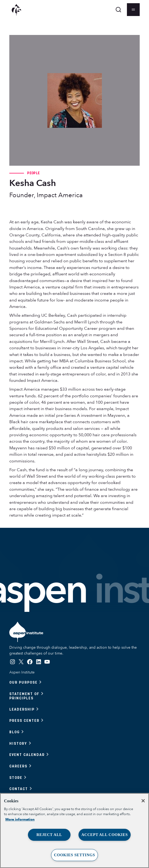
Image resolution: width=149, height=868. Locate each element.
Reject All (49, 835)
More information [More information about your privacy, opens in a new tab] (20, 819)
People (33, 173)
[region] (74, 831)
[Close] (143, 801)
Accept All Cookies (105, 835)
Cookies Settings (74, 855)
